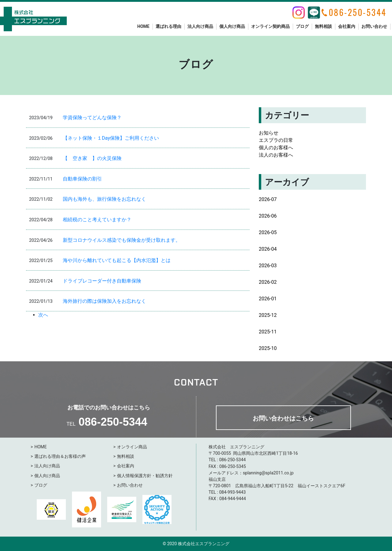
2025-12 (268, 315)
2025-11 (268, 332)
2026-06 (268, 216)
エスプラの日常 (276, 140)
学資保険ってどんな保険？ (92, 118)
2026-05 (268, 232)
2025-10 (268, 348)
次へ (43, 315)
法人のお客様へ (276, 155)
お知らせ (269, 133)
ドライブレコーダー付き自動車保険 (102, 281)
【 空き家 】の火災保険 (92, 158)
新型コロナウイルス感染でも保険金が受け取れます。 (122, 240)
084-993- (227, 492)
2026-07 (268, 199)
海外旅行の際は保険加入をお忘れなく (104, 301)
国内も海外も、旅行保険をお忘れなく (104, 199)
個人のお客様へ (276, 148)
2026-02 (268, 282)
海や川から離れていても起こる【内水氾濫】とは (117, 260)
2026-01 (268, 299)
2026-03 (268, 266)
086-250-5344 (113, 422)
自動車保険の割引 (82, 179)
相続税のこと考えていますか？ (97, 220)
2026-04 (268, 249)
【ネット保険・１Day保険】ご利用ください (111, 138)
